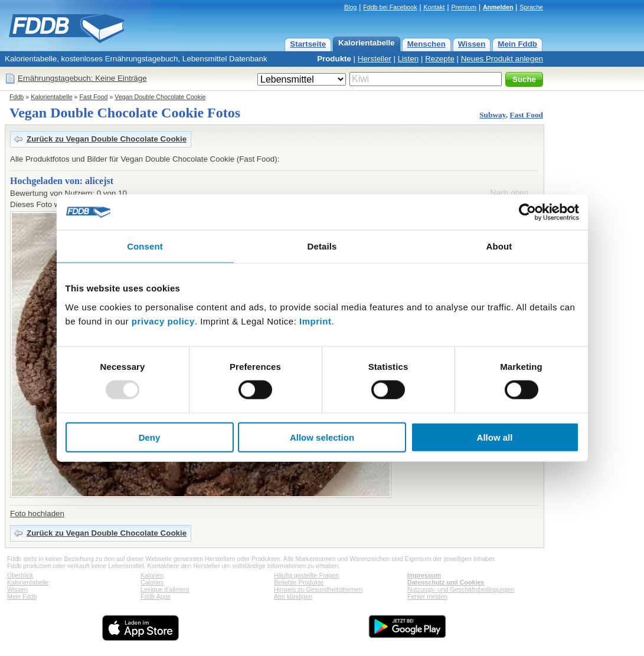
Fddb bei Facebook (390, 7)
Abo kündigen (293, 596)
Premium (464, 7)
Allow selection (322, 437)
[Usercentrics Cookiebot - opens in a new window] (527, 212)
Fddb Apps (156, 596)
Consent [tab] (145, 246)
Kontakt (434, 7)
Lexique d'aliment (165, 589)
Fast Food (94, 97)
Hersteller (375, 59)
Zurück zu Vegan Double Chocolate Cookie (107, 139)
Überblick (20, 575)
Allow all (495, 437)
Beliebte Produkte (299, 582)
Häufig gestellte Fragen (306, 575)
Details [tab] (322, 246)
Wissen (472, 44)
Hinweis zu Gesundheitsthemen (318, 589)
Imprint (315, 321)
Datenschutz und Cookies (446, 582)
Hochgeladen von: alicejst (62, 181)
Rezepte (440, 59)
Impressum (424, 575)
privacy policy (163, 321)
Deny (150, 437)
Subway (492, 115)
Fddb (17, 97)
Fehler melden (427, 596)
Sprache (531, 7)
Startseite (308, 44)
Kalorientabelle (367, 43)
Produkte (334, 59)
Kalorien (152, 575)
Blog (350, 7)
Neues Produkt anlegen (502, 59)
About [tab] (499, 246)
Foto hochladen (37, 514)
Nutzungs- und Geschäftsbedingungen (461, 589)
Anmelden (498, 7)
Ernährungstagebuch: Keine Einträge (82, 78)
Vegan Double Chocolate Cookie (160, 97)
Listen (408, 59)
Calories (152, 582)
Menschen (426, 44)
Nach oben (509, 193)
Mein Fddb (517, 44)
